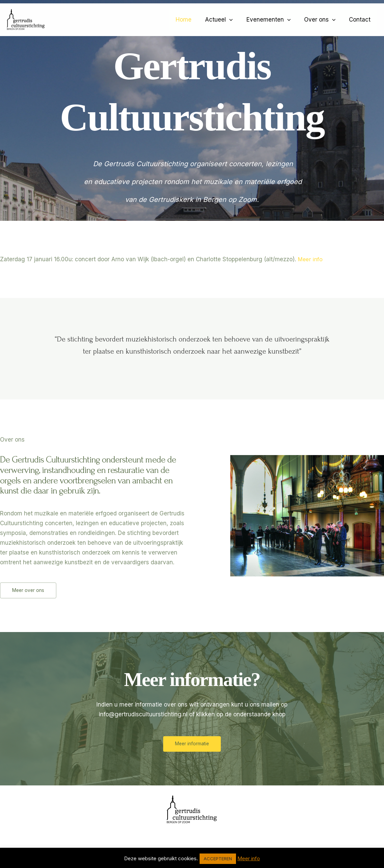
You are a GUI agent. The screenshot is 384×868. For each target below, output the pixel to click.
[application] (236, 20)
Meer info (311, 259)
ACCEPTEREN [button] (218, 859)
